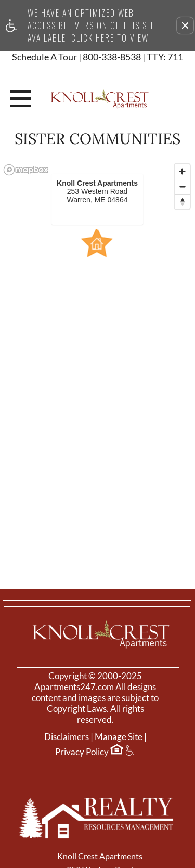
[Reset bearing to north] (182, 202)
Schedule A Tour (44, 57)
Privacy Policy (82, 752)
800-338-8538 (133, 57)
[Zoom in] (182, 171)
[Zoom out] (182, 186)
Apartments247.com (74, 687)
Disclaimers (67, 737)
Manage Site (119, 737)
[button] (185, 25)
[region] (97, 354)
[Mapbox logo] (26, 170)
